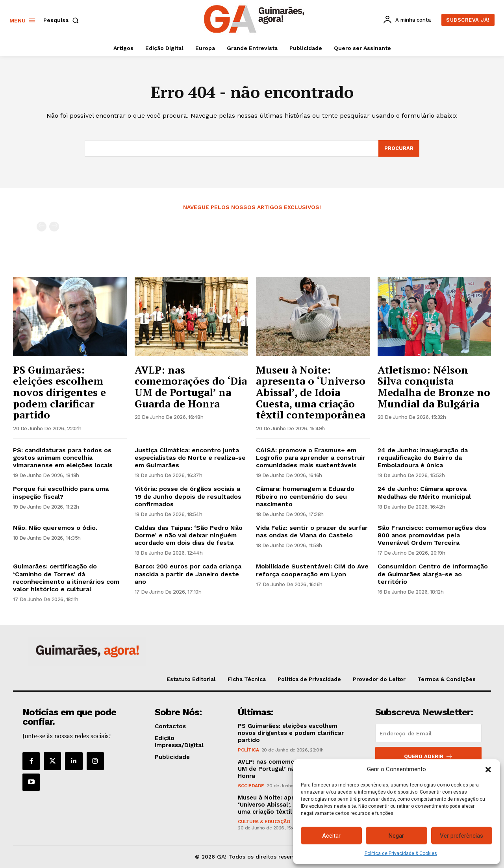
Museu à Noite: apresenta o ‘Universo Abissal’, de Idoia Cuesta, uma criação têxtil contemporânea (311, 392)
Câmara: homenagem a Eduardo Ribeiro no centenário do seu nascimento (305, 497)
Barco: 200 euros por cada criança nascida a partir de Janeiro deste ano (188, 574)
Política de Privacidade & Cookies (401, 853)
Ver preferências (461, 836)
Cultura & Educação (264, 822)
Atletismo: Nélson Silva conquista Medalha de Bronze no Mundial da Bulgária (434, 387)
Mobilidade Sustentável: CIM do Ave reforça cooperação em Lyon (312, 570)
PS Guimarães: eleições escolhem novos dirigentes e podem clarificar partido (59, 392)
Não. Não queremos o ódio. (55, 528)
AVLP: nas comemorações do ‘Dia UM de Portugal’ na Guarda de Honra (191, 387)
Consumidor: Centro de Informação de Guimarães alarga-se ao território (433, 574)
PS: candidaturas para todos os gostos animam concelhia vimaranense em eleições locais (63, 458)
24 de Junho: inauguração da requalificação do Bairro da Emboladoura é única (423, 458)
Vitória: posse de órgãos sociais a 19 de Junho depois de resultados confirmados (188, 497)
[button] (488, 770)
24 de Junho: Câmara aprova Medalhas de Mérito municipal (424, 493)
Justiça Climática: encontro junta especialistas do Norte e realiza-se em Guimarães (190, 458)
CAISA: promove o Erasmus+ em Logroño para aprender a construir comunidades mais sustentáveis (311, 458)
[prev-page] (42, 227)
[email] (428, 734)
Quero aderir (428, 757)
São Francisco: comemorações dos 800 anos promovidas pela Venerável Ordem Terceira (432, 536)
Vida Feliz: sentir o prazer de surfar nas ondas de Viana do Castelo (312, 532)
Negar (396, 836)
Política (248, 750)
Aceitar (331, 836)
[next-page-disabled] (54, 227)
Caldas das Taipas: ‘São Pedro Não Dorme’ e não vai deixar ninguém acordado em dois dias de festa (189, 536)
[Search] (399, 149)
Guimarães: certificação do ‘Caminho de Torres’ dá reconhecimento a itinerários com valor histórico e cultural (66, 578)
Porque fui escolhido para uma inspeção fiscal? (61, 493)
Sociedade (251, 786)
